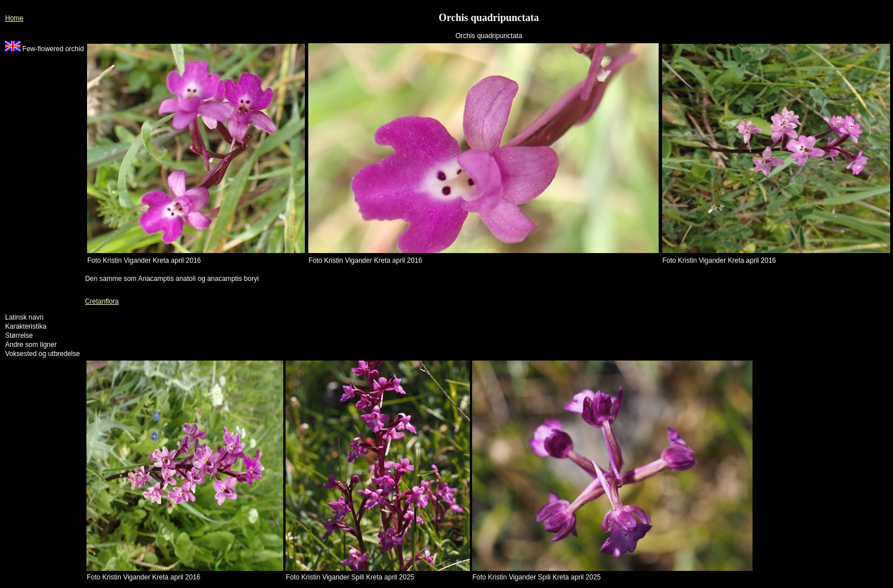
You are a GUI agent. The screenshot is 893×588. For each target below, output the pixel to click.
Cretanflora (102, 301)
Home (14, 18)
